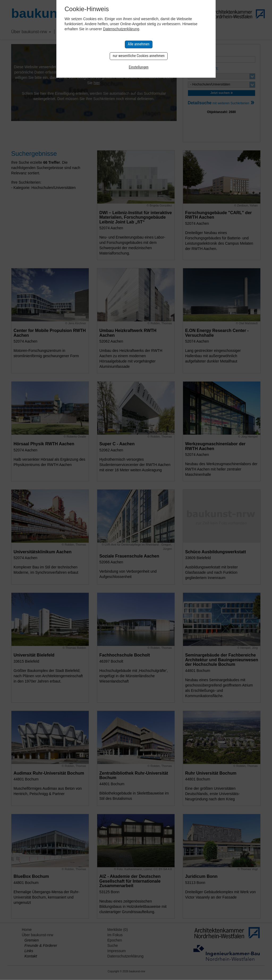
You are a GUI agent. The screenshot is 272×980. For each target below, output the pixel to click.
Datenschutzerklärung (121, 29)
